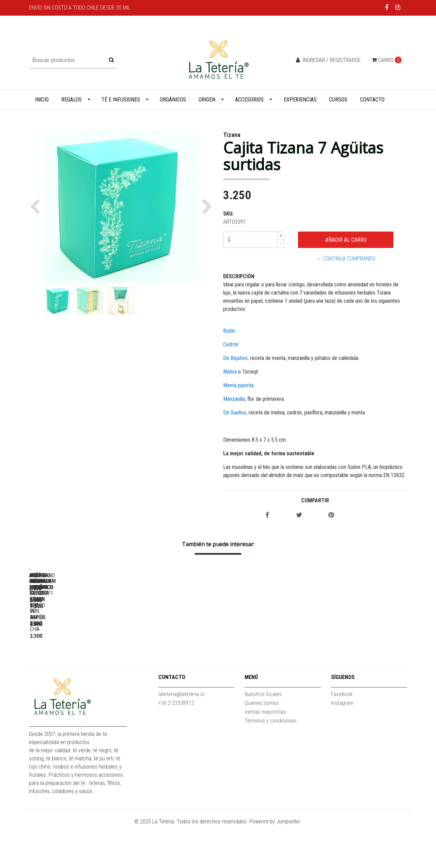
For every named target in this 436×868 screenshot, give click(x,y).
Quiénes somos (262, 745)
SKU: (228, 214)
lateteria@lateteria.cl (181, 736)
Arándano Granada (267, 665)
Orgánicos (173, 100)
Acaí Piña (77, 665)
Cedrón (231, 344)
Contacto (372, 100)
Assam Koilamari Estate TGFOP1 (363, 665)
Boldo (229, 331)
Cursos (338, 100)
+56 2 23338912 (176, 745)
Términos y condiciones (271, 763)
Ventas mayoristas (265, 754)
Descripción (239, 276)
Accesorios (249, 100)
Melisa (230, 372)
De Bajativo (235, 358)
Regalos (72, 100)
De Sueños (235, 413)
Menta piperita (238, 385)
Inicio (42, 100)
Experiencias (300, 100)
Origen (207, 100)
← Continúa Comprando (346, 259)
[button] (37, 207)
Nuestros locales (263, 736)
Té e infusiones (121, 100)
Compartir (315, 500)
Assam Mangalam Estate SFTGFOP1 (172, 665)
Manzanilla (234, 399)
